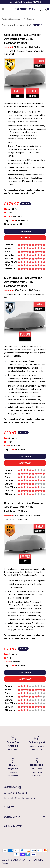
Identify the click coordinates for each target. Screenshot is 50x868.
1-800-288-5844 (19, 793)
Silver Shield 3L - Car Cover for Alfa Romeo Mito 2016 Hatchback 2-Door (23, 282)
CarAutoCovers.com (11, 19)
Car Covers (29, 19)
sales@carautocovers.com (22, 798)
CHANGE (37, 25)
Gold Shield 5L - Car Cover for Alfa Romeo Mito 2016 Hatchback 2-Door (22, 39)
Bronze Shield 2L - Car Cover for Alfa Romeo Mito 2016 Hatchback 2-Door (24, 507)
